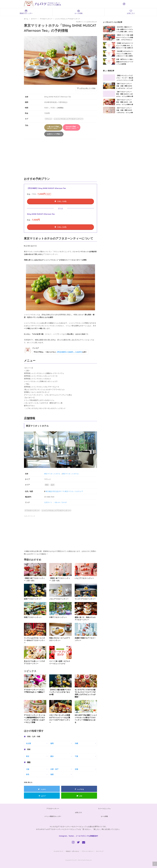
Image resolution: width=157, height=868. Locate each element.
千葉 (76, 756)
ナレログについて (58, 851)
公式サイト (48, 502)
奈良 (28, 774)
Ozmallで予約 (71, 127)
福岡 (52, 743)
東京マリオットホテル (52, 474)
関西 (29, 762)
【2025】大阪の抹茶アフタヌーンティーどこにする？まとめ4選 (60, 692)
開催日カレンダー (26, 12)
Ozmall (64, 502)
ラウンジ (48, 119)
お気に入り (78, 812)
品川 (53, 485)
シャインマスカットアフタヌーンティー (68, 119)
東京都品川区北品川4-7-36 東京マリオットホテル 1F (64, 491)
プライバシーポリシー (88, 851)
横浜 (52, 756)
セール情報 (79, 12)
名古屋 (28, 743)
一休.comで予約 (53, 127)
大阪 (28, 769)
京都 (76, 769)
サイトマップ (100, 851)
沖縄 (76, 743)
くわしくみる (62, 201)
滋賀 (52, 774)
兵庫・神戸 (54, 769)
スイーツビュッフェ (104, 809)
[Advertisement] (60, 159)
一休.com (57, 502)
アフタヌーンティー (32, 510)
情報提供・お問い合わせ (72, 851)
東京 (47, 485)
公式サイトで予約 (53, 134)
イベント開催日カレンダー (53, 816)
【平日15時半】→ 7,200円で (69, 352)
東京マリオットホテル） (71, 474)
